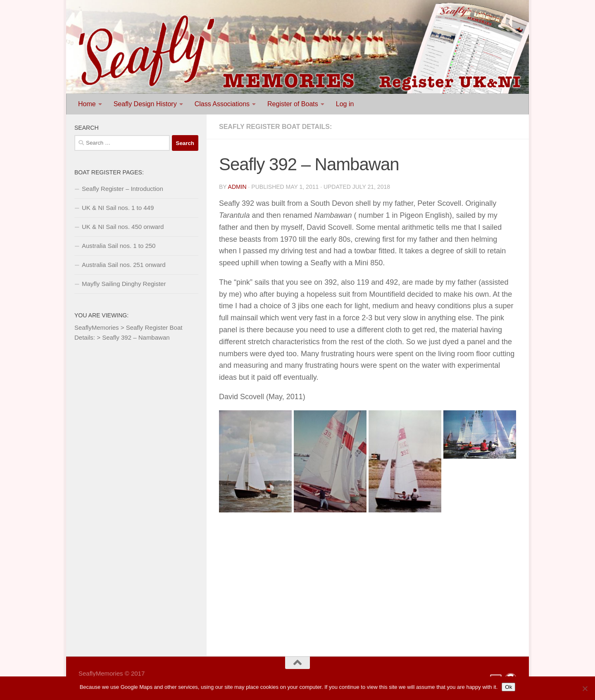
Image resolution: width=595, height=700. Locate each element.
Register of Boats (293, 104)
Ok (508, 687)
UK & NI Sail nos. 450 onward (123, 227)
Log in (345, 104)
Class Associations (222, 104)
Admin (237, 187)
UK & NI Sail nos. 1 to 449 (118, 208)
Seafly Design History (145, 104)
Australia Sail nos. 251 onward (124, 265)
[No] (585, 688)
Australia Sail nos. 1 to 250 (119, 246)
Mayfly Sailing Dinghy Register (124, 284)
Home (87, 104)
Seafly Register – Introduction (123, 189)
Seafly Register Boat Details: (275, 127)
